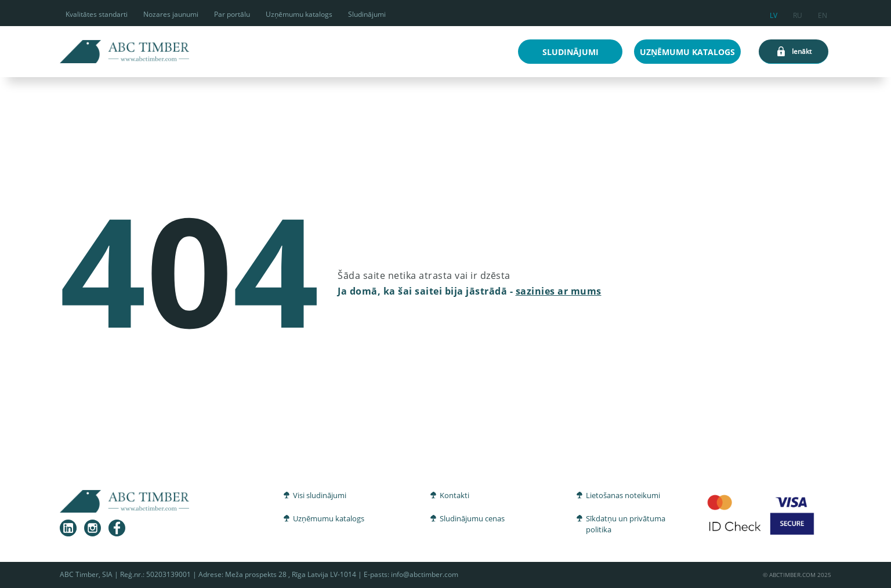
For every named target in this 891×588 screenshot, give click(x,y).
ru (798, 14)
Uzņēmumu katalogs (299, 14)
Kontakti (454, 495)
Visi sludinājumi (320, 495)
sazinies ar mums (559, 291)
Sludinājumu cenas (472, 518)
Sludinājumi (367, 14)
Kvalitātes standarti (97, 14)
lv (774, 14)
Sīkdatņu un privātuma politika (626, 524)
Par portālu (232, 14)
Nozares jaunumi (171, 14)
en (823, 14)
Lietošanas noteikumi (623, 495)
